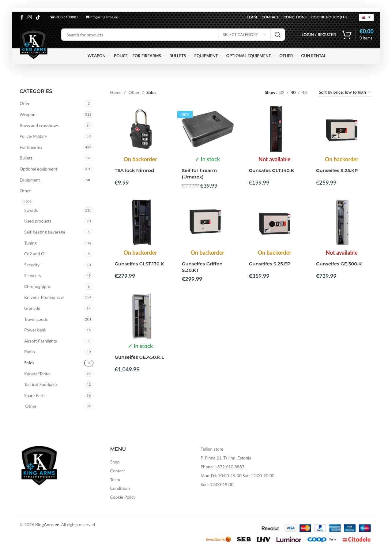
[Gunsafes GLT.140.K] (275, 129)
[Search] (173, 35)
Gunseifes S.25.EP (270, 264)
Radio (30, 352)
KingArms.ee (47, 525)
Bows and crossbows (39, 125)
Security (32, 265)
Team (115, 480)
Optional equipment (38, 169)
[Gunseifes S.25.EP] (275, 222)
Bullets (26, 158)
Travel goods (36, 319)
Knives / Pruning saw (44, 297)
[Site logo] (34, 43)
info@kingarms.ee (102, 17)
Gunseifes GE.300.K (339, 264)
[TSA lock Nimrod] (141, 129)
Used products (38, 221)
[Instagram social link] (30, 17)
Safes (29, 363)
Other (25, 191)
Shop (115, 462)
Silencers (32, 275)
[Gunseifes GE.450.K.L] (141, 316)
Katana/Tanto (37, 374)
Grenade (32, 308)
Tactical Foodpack (41, 384)
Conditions (121, 488)
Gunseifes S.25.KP (337, 170)
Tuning (30, 243)
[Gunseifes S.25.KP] (342, 129)
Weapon (28, 114)
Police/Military (33, 136)
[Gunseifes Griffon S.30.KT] (208, 222)
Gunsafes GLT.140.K (271, 170)
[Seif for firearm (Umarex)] (208, 129)
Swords (31, 210)
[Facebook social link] (22, 17)
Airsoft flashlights (41, 341)
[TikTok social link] (38, 17)
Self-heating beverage (45, 232)
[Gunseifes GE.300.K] (342, 222)
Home (116, 92)
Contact (118, 471)
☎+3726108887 (64, 17)
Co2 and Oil (35, 254)
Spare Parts (35, 395)
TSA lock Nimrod (134, 170)
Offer (25, 103)
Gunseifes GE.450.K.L (140, 357)
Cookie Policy (123, 497)
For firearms (31, 147)
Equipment (30, 180)
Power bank (35, 330)
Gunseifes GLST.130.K (139, 264)
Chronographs (38, 286)
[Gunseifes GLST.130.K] (141, 222)
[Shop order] (345, 93)
